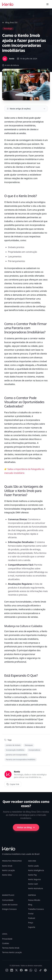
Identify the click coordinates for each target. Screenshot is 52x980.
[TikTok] (41, 970)
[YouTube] (26, 970)
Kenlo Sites (7, 875)
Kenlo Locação (8, 870)
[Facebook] (21, 970)
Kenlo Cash (33, 884)
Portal (31, 914)
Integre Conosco (9, 909)
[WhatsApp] (31, 970)
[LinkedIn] (12, 970)
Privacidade (7, 939)
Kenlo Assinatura (36, 888)
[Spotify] (45, 970)
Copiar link (13, 784)
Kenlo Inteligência (36, 870)
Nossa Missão (34, 900)
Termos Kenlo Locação (12, 952)
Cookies (6, 943)
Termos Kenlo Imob (11, 948)
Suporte (32, 927)
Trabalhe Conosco (36, 909)
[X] (16, 970)
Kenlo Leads (33, 866)
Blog (30, 905)
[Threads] (36, 970)
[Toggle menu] (47, 4)
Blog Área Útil (10, 22)
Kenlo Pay (32, 875)
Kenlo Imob (7, 866)
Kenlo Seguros (34, 879)
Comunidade (8, 900)
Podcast (32, 918)
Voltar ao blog (26, 827)
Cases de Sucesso (10, 905)
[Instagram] (7, 970)
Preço (31, 923)
